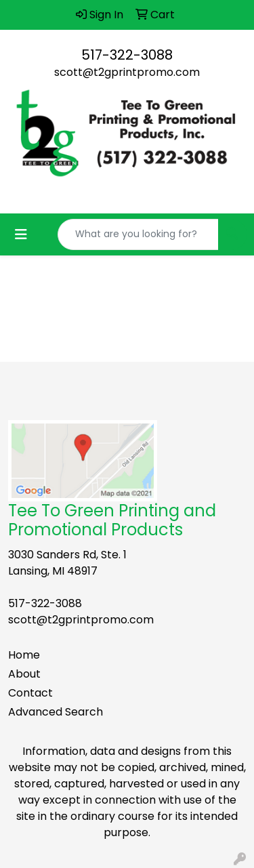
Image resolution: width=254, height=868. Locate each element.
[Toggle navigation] (21, 234)
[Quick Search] (138, 234)
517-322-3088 (127, 55)
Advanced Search (56, 712)
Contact (30, 693)
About (24, 674)
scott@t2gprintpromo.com (127, 72)
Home (24, 655)
